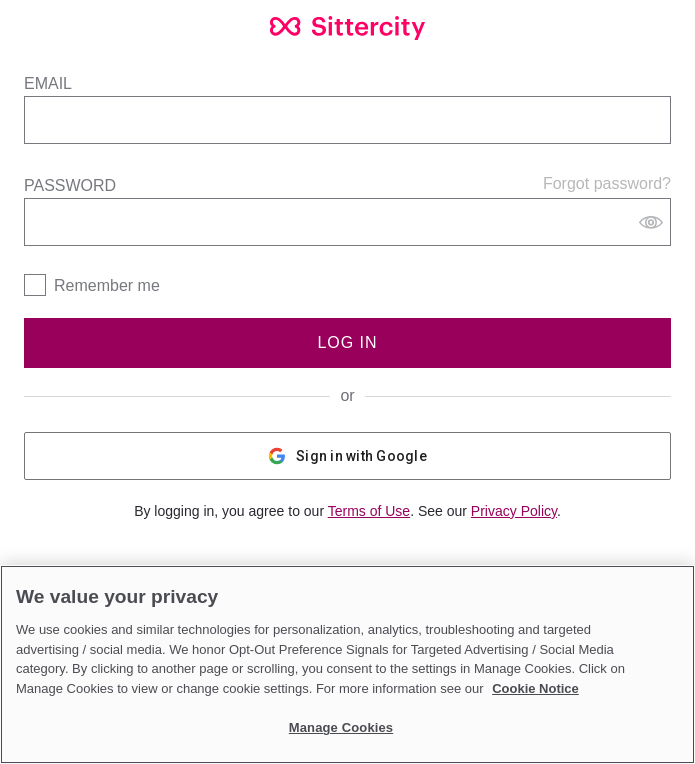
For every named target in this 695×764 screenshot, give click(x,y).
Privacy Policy (514, 511)
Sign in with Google (347, 456)
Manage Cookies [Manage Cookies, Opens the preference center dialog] (341, 727)
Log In (347, 342)
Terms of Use (369, 511)
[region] (347, 664)
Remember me (107, 285)
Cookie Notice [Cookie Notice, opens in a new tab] (535, 688)
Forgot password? (607, 183)
